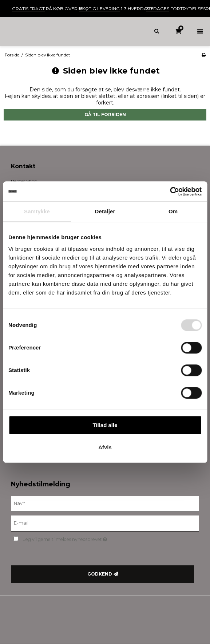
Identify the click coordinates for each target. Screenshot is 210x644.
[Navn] (105, 503)
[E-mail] (105, 523)
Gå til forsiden (105, 114)
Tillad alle (105, 425)
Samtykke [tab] (37, 211)
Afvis (105, 447)
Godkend (100, 574)
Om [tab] (173, 211)
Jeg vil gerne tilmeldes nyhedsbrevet (83, 538)
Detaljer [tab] (105, 211)
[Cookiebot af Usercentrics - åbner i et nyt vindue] (170, 191)
